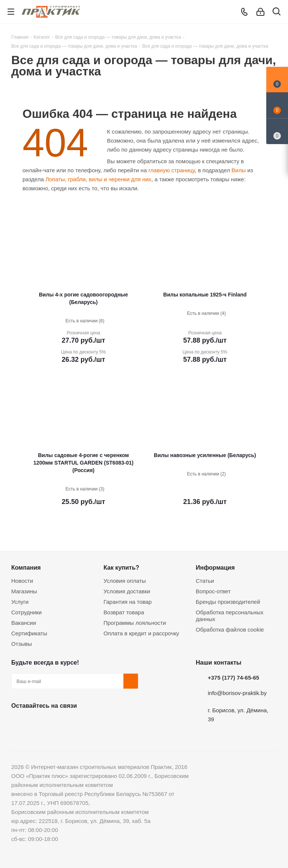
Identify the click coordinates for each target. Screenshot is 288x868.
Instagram (56, 723)
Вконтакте (19, 723)
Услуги (20, 602)
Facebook (37, 723)
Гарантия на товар (127, 602)
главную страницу (172, 170)
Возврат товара (124, 612)
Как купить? (121, 567)
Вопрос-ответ (213, 591)
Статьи (205, 581)
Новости (22, 581)
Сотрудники (26, 612)
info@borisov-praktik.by (237, 693)
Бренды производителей (228, 602)
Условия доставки (127, 591)
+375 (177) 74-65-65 (233, 678)
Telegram (75, 723)
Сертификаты (29, 633)
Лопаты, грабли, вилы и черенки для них (98, 179)
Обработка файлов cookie (230, 630)
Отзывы (22, 644)
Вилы (238, 170)
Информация (215, 567)
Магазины (24, 591)
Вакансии (24, 623)
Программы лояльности (135, 623)
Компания (26, 567)
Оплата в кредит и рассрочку (141, 633)
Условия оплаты (125, 581)
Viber (94, 723)
